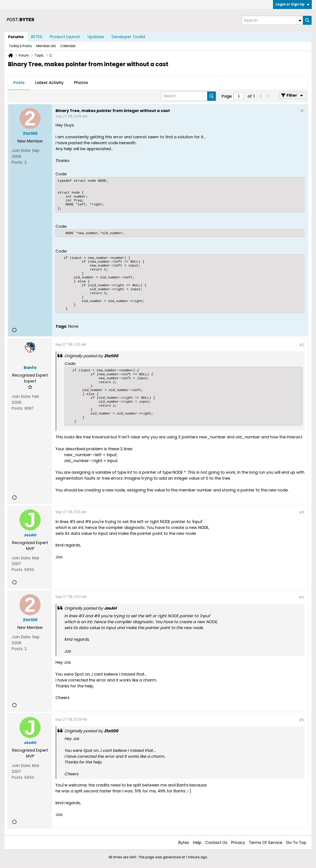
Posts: (17, 162)
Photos (81, 83)
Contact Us (216, 842)
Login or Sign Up (293, 4)
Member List (46, 46)
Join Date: (21, 150)
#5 (302, 720)
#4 (302, 597)
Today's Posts (20, 46)
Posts (19, 83)
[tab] (19, 83)
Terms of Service (266, 842)
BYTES (37, 37)
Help (197, 842)
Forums (16, 37)
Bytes (184, 842)
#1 (302, 111)
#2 (302, 345)
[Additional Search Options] (300, 20)
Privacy (238, 842)
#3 (302, 512)
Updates (96, 37)
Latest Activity (49, 83)
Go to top (296, 842)
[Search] (272, 20)
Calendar (68, 46)
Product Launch (65, 37)
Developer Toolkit (128, 37)
